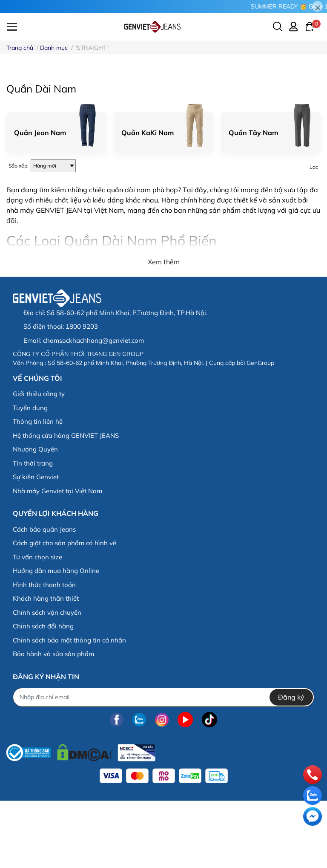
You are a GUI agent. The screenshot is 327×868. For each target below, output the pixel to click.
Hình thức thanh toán (44, 652)
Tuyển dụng (30, 475)
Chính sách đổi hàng (43, 693)
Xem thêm (164, 330)
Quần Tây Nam (253, 200)
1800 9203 (82, 394)
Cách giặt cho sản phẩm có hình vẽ (65, 610)
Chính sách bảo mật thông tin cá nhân (69, 707)
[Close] (317, 7)
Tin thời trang (33, 531)
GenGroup (260, 430)
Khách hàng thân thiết (46, 666)
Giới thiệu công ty (39, 461)
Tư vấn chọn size (37, 624)
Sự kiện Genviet (36, 545)
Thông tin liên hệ (38, 489)
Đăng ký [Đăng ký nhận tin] (291, 765)
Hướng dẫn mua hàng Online (56, 638)
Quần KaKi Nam (148, 200)
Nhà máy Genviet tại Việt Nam (57, 558)
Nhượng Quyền (35, 517)
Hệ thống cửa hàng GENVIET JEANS (66, 503)
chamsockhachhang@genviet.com (93, 408)
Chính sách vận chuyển (47, 680)
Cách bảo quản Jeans (44, 597)
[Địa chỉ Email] (163, 765)
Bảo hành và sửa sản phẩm (53, 721)
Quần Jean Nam (40, 200)
